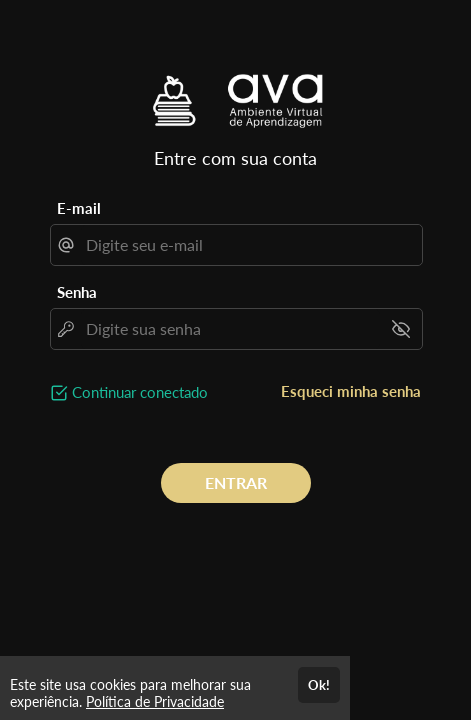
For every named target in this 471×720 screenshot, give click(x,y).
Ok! (319, 685)
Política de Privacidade (155, 701)
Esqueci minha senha (351, 391)
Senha (77, 292)
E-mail (79, 208)
